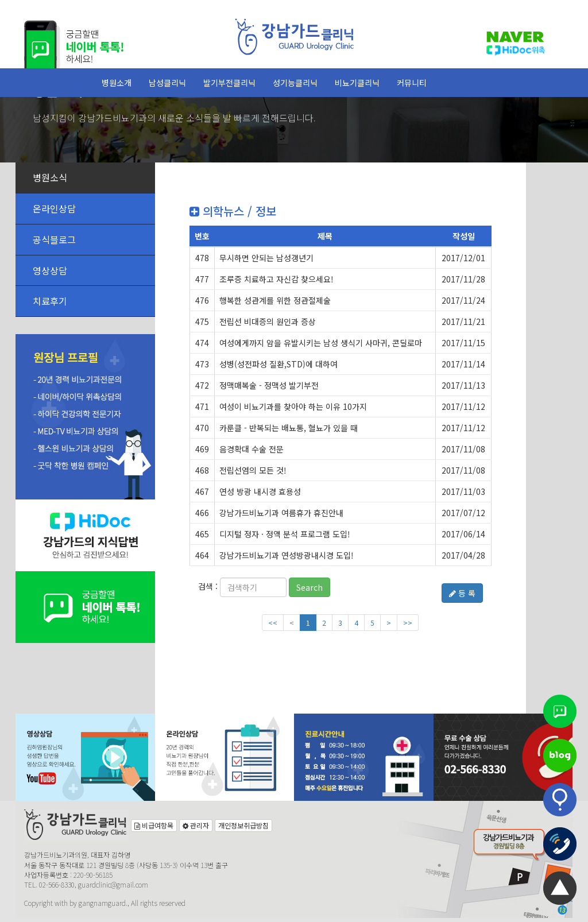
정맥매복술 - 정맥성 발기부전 (269, 385)
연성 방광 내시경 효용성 (260, 491)
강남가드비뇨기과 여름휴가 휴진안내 (281, 513)
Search (310, 587)
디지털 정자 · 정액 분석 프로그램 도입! (285, 534)
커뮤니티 (412, 83)
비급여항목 (154, 825)
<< (273, 623)
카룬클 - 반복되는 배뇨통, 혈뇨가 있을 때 (289, 428)
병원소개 (117, 83)
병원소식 (50, 177)
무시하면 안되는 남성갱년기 (266, 258)
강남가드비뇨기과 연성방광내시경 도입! (287, 555)
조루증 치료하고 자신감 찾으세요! (276, 279)
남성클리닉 (167, 83)
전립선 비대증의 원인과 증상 (268, 321)
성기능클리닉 (295, 83)
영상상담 (50, 270)
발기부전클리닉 (229, 83)
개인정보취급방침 (243, 825)
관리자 (196, 825)
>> (408, 623)
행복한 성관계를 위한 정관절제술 (275, 300)
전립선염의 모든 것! (253, 470)
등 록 (462, 593)
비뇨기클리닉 (357, 83)
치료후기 (50, 301)
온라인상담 (54, 208)
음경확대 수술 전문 (252, 449)
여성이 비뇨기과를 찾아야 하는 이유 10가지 (293, 406)
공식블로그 (54, 239)
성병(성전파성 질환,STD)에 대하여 (278, 364)
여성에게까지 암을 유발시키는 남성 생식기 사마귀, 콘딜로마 (321, 343)
